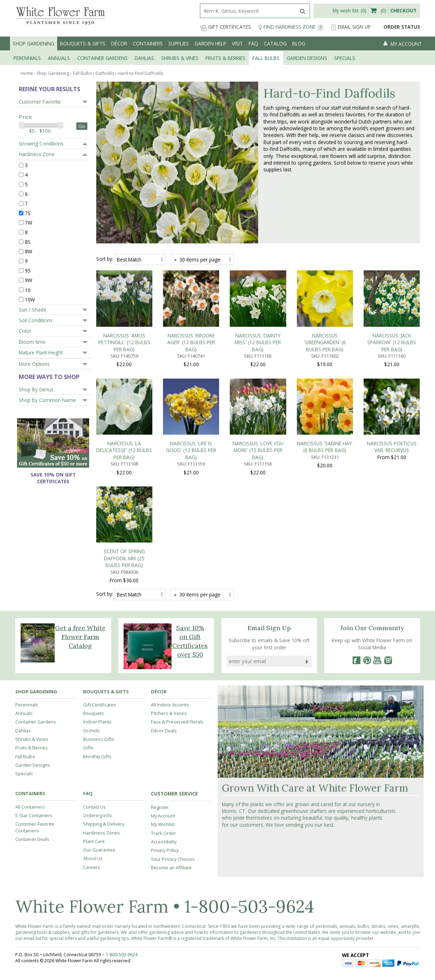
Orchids (91, 622)
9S (28, 271)
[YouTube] (377, 551)
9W (29, 280)
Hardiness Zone (37, 154)
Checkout (403, 10)
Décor (119, 43)
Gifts (88, 639)
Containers (148, 43)
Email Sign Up (351, 27)
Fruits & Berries (32, 639)
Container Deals (32, 731)
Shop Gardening (34, 43)
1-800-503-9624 (249, 798)
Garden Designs (33, 656)
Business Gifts (99, 631)
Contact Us (94, 698)
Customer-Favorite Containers (35, 719)
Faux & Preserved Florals (177, 613)
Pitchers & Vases (169, 605)
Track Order (164, 724)
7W (29, 223)
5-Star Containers (34, 707)
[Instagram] (388, 551)
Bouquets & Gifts (83, 43)
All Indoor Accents (170, 596)
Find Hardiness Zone (291, 27)
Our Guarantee (99, 741)
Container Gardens (36, 613)
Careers (92, 758)
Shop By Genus (36, 389)
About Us (93, 750)
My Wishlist (163, 716)
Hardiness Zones (102, 724)
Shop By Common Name (47, 400)
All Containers (30, 698)
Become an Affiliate (171, 759)
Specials (24, 665)
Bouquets (94, 605)
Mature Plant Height (41, 353)
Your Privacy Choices (173, 750)
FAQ (253, 43)
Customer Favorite (40, 102)
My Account (163, 707)
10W (30, 299)
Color (25, 331)
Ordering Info (97, 707)
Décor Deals (164, 622)
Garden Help (210, 43)
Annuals (24, 605)
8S (28, 242)
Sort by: (105, 259)
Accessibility (164, 733)
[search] (248, 11)
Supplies (179, 43)
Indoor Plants (97, 613)
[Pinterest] (367, 551)
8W (29, 251)
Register (160, 699)
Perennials (27, 596)
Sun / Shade (32, 310)
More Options (34, 364)
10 (28, 290)
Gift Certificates (225, 27)
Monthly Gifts (97, 648)
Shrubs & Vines (32, 631)
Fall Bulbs (25, 648)
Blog (299, 43)
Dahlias (23, 622)
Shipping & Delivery (104, 715)
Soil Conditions (36, 320)
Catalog (275, 43)
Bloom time (32, 342)
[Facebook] (356, 551)
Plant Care (94, 733)
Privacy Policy (165, 742)
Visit (237, 43)
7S (28, 213)
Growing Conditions (41, 144)
